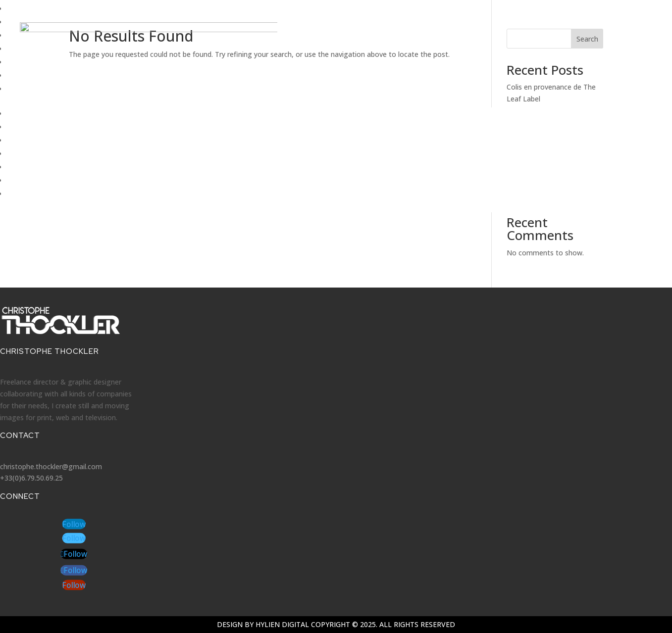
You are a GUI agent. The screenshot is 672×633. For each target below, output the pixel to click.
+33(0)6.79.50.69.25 (31, 478)
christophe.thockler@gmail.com (51, 466)
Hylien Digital (282, 624)
